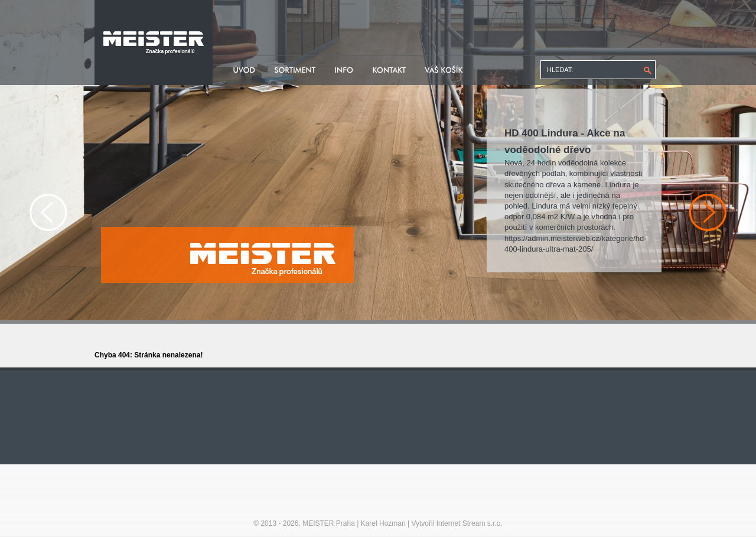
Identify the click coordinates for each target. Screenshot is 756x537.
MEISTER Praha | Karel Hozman (354, 523)
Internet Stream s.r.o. (470, 523)
